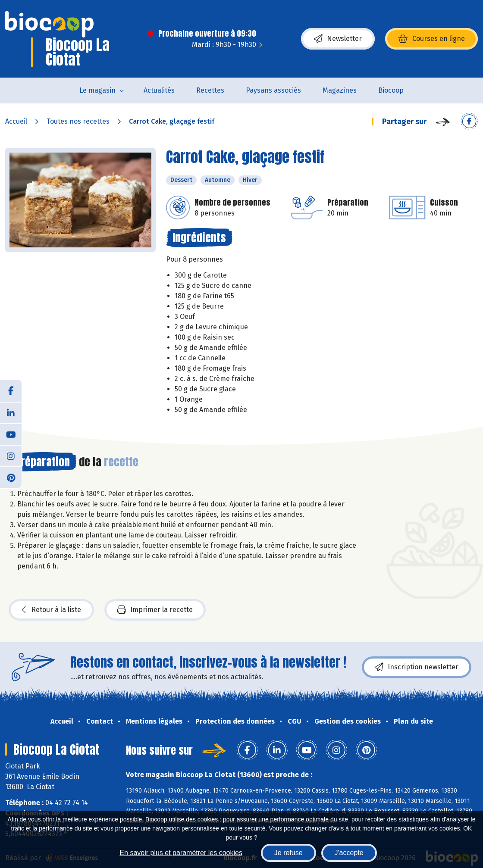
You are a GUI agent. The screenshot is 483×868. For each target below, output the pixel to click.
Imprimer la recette (155, 610)
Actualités (159, 90)
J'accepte (349, 853)
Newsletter (338, 39)
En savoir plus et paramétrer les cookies (181, 853)
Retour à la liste (51, 610)
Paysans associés (273, 90)
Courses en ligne (431, 39)
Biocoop (391, 90)
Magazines (340, 90)
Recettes (210, 90)
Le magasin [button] (97, 90)
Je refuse (289, 853)
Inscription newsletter (417, 667)
